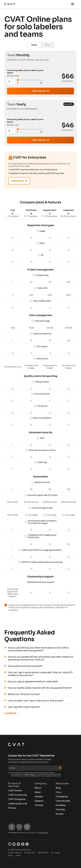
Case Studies (63, 801)
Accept (29, 860)
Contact (39, 805)
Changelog (62, 797)
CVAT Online (15, 791)
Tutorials (60, 810)
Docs (58, 792)
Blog (58, 788)
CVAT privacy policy (66, 850)
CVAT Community (18, 795)
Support (39, 801)
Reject (12, 860)
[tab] (34, 45)
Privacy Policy (29, 774)
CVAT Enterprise (17, 799)
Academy (61, 805)
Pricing (12, 808)
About (38, 788)
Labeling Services (18, 804)
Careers (39, 797)
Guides (59, 814)
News (38, 792)
